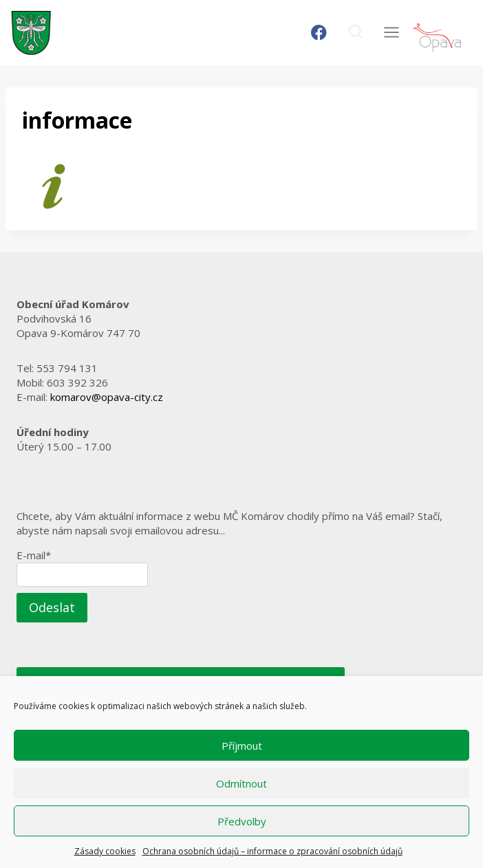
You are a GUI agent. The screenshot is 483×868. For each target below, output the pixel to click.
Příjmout (242, 746)
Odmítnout (241, 783)
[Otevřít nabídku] (391, 33)
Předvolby (242, 821)
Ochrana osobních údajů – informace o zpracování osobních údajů (272, 851)
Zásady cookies (105, 851)
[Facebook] (319, 33)
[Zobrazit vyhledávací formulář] (355, 33)
